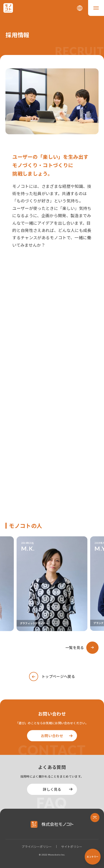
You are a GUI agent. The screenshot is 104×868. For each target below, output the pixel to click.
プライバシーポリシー (37, 847)
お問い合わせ (52, 736)
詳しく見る (52, 789)
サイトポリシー (72, 847)
